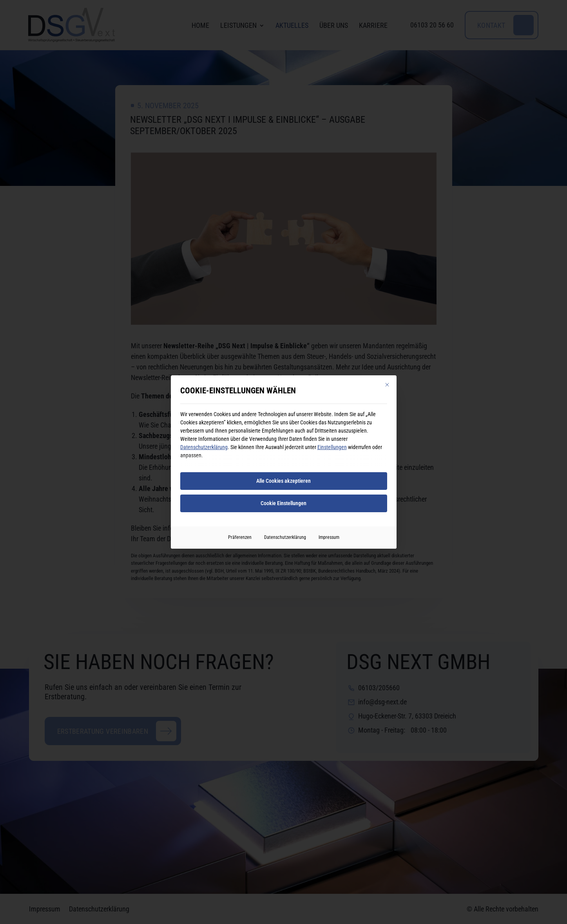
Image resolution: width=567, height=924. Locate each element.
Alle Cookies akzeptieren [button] (283, 481)
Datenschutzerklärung (204, 447)
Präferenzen (240, 537)
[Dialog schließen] (387, 385)
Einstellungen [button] (332, 447)
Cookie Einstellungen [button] (283, 503)
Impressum (329, 537)
